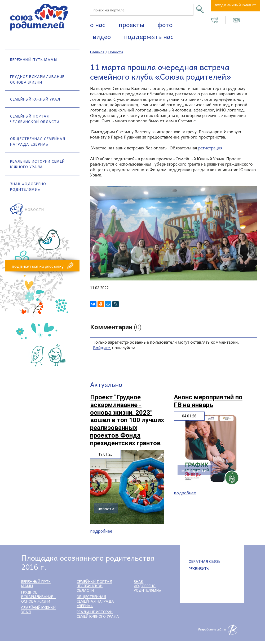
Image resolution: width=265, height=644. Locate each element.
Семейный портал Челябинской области (35, 119)
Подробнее (101, 531)
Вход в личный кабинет (235, 6)
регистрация (210, 148)
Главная (97, 52)
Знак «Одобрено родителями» (28, 186)
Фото (165, 24)
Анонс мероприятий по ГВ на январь (208, 401)
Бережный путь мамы (34, 59)
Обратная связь (205, 561)
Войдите (101, 348)
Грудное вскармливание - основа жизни (39, 79)
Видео (102, 36)
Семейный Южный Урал (35, 99)
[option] (174, 233)
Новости (34, 209)
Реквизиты (199, 568)
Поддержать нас (149, 36)
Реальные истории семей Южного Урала (37, 164)
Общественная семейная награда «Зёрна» (38, 141)
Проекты (132, 24)
